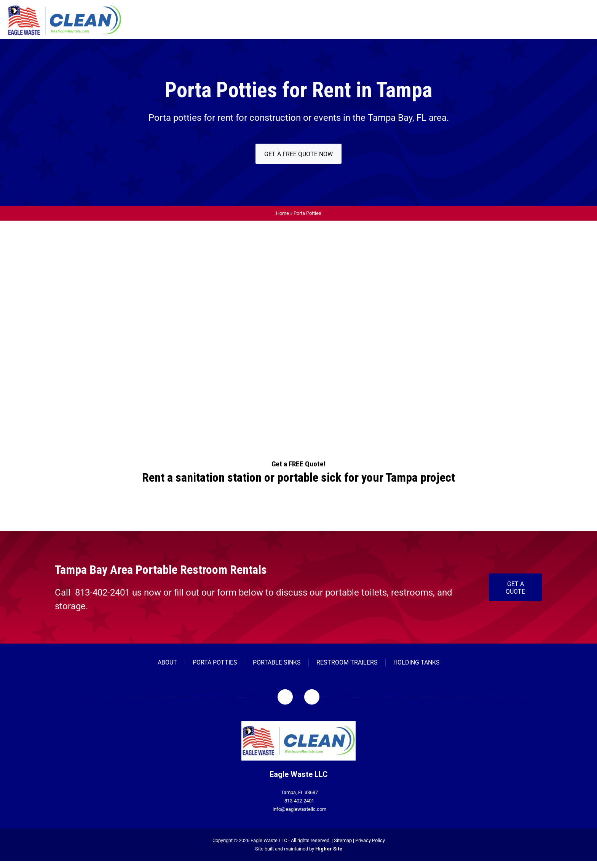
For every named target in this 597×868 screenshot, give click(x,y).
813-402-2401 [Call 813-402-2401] (101, 593)
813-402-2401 (299, 801)
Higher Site (329, 849)
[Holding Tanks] (417, 662)
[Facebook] (285, 697)
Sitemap (343, 840)
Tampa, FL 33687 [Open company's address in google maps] (299, 792)
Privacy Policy (370, 840)
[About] (167, 662)
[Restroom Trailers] (347, 662)
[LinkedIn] (312, 697)
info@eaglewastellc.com (299, 809)
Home (283, 213)
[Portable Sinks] (277, 662)
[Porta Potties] (215, 662)
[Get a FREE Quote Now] (298, 154)
